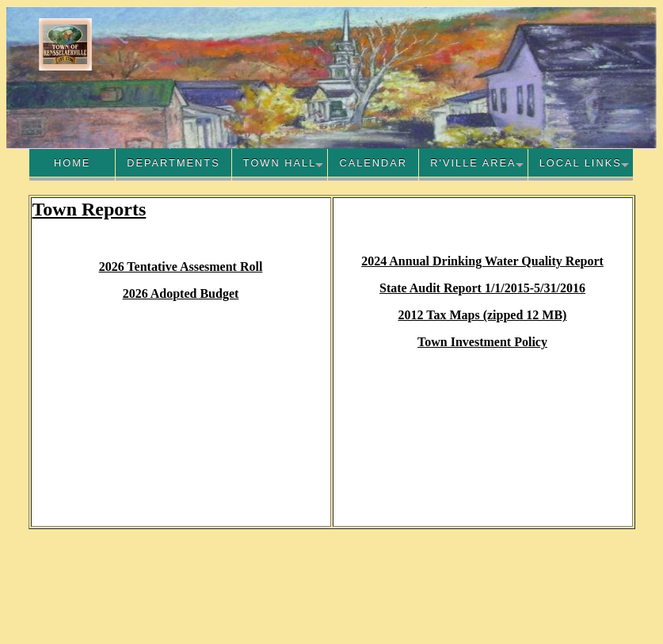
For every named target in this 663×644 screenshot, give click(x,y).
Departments (173, 163)
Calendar (373, 163)
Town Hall (280, 163)
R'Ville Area (473, 163)
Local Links (581, 163)
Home (72, 163)
